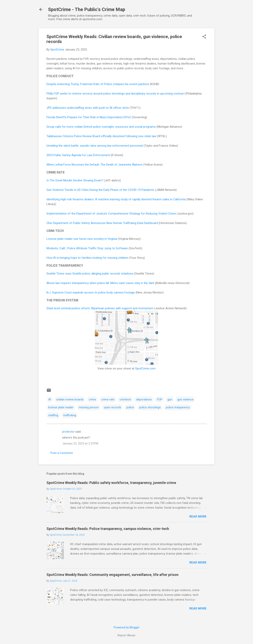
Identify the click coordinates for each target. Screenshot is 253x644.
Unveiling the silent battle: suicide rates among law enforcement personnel (95, 146)
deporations (144, 399)
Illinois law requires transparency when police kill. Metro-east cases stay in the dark (100, 283)
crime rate (108, 399)
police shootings (150, 407)
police (130, 407)
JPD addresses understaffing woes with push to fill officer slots (88, 108)
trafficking (70, 415)
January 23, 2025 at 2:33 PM (80, 443)
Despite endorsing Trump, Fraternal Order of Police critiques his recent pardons (98, 84)
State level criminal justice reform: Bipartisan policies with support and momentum (100, 308)
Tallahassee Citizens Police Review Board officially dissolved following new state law (101, 136)
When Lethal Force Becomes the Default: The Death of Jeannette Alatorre (94, 165)
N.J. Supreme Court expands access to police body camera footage (91, 292)
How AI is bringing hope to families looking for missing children (87, 258)
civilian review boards (70, 399)
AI (50, 399)
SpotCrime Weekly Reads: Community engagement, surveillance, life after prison (112, 575)
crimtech (125, 399)
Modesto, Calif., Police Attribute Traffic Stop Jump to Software (87, 248)
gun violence (185, 399)
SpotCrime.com (145, 368)
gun (170, 399)
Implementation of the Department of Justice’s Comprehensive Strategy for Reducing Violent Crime (111, 214)
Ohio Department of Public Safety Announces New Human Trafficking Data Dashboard (102, 223)
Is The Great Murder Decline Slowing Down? (75, 180)
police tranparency (178, 407)
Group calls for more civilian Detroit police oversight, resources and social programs (101, 127)
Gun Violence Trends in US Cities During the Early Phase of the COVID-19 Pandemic (100, 190)
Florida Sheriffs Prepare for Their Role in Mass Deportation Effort (89, 117)
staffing (53, 415)
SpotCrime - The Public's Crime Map (87, 9)
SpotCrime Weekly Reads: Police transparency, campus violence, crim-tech (108, 529)
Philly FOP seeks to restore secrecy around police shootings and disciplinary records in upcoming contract (116, 94)
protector (68, 432)
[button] (204, 37)
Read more (198, 517)
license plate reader (61, 407)
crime (92, 399)
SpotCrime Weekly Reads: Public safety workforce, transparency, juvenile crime (111, 483)
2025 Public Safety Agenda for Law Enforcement (78, 155)
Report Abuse (126, 635)
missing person (89, 407)
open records (112, 407)
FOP (160, 399)
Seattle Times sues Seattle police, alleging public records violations (90, 274)
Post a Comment (62, 453)
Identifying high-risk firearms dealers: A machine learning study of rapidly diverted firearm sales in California (116, 199)
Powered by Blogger (127, 627)
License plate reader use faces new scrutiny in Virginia (82, 239)
